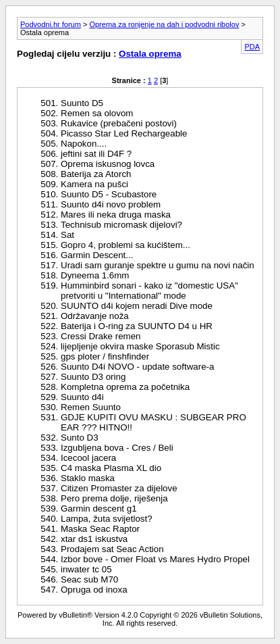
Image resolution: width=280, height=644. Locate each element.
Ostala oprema (150, 54)
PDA (252, 47)
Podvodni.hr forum (51, 24)
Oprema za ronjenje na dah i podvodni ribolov (164, 24)
